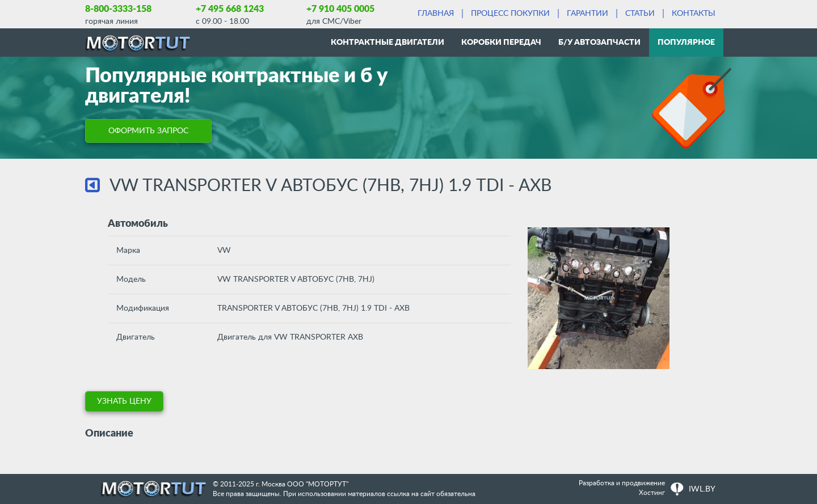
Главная (436, 14)
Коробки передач (501, 43)
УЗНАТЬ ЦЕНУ (124, 401)
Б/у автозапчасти (599, 43)
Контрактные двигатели (388, 43)
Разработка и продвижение (622, 483)
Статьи (640, 14)
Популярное (686, 43)
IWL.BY (702, 489)
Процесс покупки (510, 14)
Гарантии (588, 14)
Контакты (694, 14)
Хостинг (652, 493)
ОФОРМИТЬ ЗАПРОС (148, 131)
